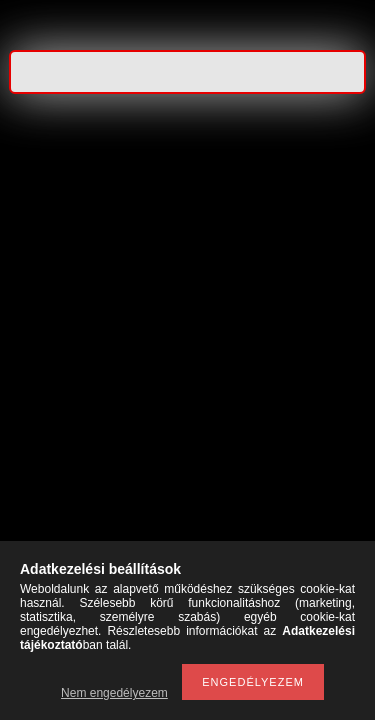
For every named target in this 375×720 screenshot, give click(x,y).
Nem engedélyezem (114, 693)
